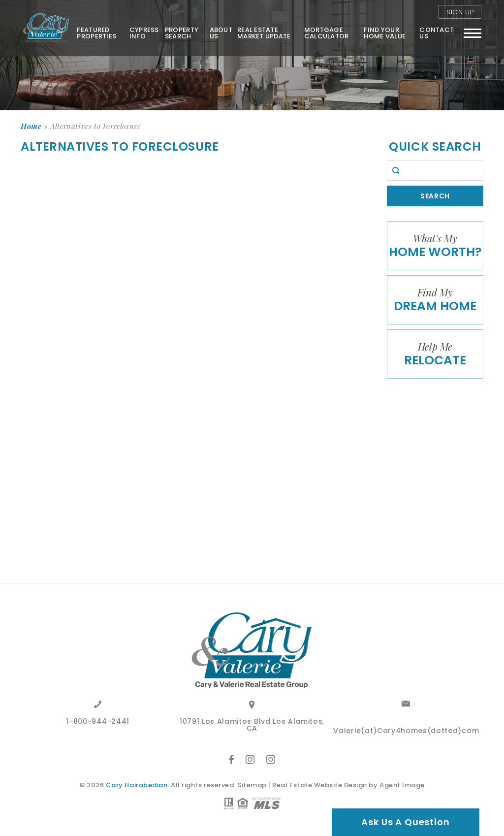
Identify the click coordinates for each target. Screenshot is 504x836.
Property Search (181, 33)
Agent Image (402, 785)
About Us (220, 33)
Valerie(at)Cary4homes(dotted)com (406, 731)
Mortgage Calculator (326, 33)
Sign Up (460, 12)
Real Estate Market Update (264, 33)
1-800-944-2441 (98, 722)
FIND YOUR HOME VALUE (385, 33)
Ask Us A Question (405, 822)
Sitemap (252, 785)
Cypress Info (144, 33)
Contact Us (437, 33)
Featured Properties (96, 33)
